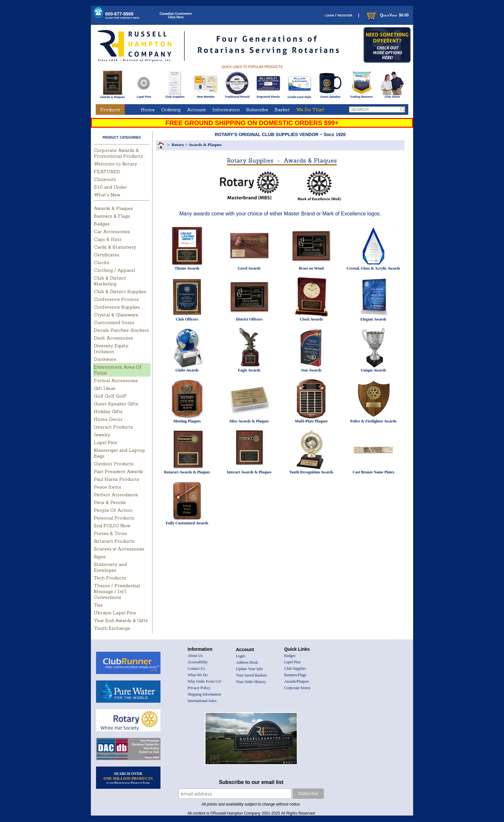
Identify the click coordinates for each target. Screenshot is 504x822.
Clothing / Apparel (114, 270)
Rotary (178, 145)
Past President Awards (118, 471)
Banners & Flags (112, 216)
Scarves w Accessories (119, 549)
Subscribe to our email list (251, 782)
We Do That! (310, 110)
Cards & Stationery (115, 247)
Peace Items (107, 487)
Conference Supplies (117, 307)
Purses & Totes (110, 533)
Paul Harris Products (116, 479)
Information (226, 110)
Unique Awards (373, 370)
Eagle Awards (249, 370)
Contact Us (196, 668)
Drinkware (105, 359)
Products (110, 110)
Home (148, 110)
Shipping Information (204, 694)
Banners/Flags (295, 675)
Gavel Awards (249, 268)
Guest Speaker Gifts (116, 404)
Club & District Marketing (110, 281)
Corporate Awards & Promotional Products (118, 153)
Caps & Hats (108, 239)
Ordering (171, 110)
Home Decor (108, 419)
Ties (98, 605)
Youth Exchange (112, 628)
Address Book (247, 662)
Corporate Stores (297, 688)
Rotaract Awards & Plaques (187, 472)
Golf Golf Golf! (110, 396)
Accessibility (198, 662)
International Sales (202, 701)
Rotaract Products (114, 541)
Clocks (102, 262)
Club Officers (187, 319)
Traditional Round (237, 95)
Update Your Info (249, 669)
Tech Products (110, 578)
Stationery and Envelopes (110, 567)
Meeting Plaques (187, 421)
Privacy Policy (199, 688)
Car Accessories (112, 232)
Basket (282, 110)
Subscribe (257, 110)
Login (241, 656)
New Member (206, 95)
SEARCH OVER (128, 778)
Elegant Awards (373, 319)
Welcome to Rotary (115, 164)
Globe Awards (187, 370)
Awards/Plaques (297, 681)
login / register (339, 15)
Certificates (107, 255)
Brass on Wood (311, 268)
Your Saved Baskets (251, 675)
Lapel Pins (144, 95)
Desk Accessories (113, 338)
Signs (100, 557)
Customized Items (114, 322)
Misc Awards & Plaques (249, 421)
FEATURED (107, 172)
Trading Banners (361, 95)
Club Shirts (392, 95)
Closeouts (105, 179)
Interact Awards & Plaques (249, 472)
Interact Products (113, 427)
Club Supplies (175, 95)
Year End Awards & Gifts (121, 620)
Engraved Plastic (268, 95)
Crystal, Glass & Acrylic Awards (373, 268)
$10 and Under (110, 187)
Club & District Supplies (120, 292)
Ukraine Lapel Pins (115, 613)
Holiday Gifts (108, 411)
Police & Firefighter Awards (373, 421)
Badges (102, 224)
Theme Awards (187, 268)
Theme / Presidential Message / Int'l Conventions (117, 591)
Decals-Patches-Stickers (121, 330)
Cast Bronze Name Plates (373, 472)
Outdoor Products (114, 464)
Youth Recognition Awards (311, 472)
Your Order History (251, 682)
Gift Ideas (105, 388)
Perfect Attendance (116, 495)
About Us (195, 656)
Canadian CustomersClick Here (176, 15)
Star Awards (311, 370)
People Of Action (113, 510)
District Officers (249, 319)
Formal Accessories (116, 381)
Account (196, 110)
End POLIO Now (112, 526)
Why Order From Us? (204, 681)
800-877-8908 (122, 15)
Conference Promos (116, 299)
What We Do (198, 675)
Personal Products (114, 518)
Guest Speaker (330, 95)
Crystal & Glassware (116, 315)
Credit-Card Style (300, 96)
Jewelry (102, 435)
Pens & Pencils (110, 502)
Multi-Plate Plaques (311, 421)
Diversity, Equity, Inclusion (111, 349)
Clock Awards (311, 319)
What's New (107, 195)
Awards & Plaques (112, 95)
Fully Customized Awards (187, 523)
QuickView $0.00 (387, 15)
